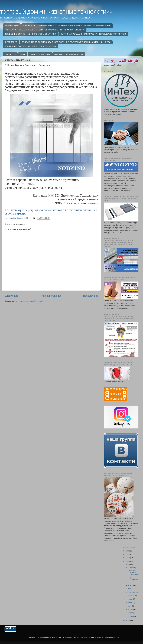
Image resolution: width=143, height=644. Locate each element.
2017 (128, 621)
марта (131, 613)
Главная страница (51, 296)
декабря (132, 568)
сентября (132, 592)
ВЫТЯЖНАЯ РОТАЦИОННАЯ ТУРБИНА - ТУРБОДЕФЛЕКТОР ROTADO (93, 34)
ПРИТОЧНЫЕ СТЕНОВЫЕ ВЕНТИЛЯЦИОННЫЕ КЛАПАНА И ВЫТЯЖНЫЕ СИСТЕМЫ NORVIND (67, 26)
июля (130, 599)
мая (130, 606)
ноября (131, 585)
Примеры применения (40, 54)
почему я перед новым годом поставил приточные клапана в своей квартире (51, 212)
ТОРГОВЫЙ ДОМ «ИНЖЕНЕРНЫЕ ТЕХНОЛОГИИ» (56, 12)
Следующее (11, 296)
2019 (128, 561)
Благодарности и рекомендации (69, 54)
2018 (128, 565)
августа (131, 596)
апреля (131, 609)
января (131, 616)
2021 (128, 554)
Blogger (116, 637)
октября (131, 589)
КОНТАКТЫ (10, 54)
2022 (128, 551)
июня (130, 603)
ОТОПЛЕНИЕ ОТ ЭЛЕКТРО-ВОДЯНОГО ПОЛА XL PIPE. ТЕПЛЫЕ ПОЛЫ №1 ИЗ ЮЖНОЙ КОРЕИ (66, 42)
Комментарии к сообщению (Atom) (32, 301)
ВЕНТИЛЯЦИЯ (12, 26)
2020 (128, 558)
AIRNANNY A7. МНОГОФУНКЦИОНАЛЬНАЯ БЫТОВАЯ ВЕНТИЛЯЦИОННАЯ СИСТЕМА (44, 30)
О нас (23, 54)
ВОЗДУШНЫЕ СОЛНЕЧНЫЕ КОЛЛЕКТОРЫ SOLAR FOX (30, 34)
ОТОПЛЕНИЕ (11, 42)
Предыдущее (91, 296)
